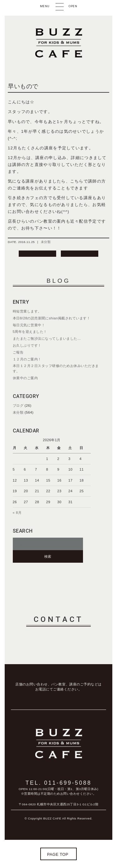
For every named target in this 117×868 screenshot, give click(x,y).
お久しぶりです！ (27, 345)
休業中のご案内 (25, 378)
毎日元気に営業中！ (29, 325)
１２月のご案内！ (27, 359)
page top (58, 854)
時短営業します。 (27, 311)
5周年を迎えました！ (30, 332)
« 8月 (17, 513)
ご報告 (18, 352)
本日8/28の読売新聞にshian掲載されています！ (52, 318)
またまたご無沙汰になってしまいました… (47, 338)
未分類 (46, 242)
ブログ (18, 406)
